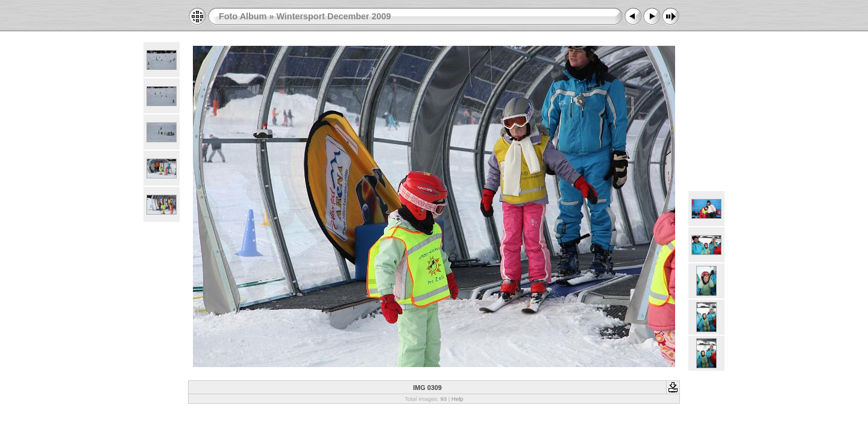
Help (458, 399)
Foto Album (243, 16)
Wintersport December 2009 (333, 16)
